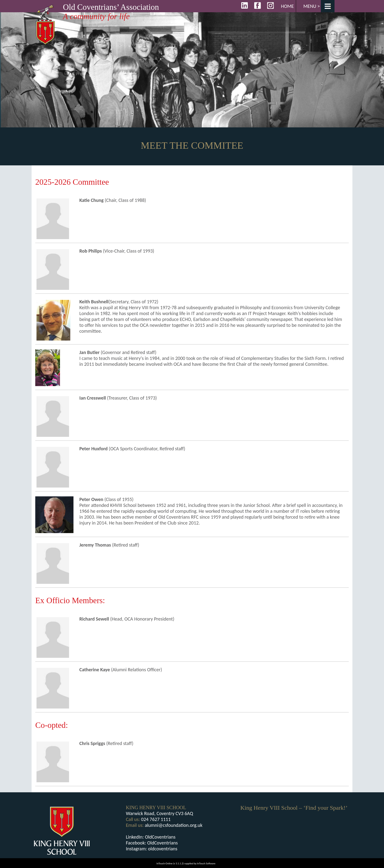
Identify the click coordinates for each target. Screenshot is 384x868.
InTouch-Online (165, 863)
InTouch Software (206, 863)
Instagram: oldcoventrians (152, 849)
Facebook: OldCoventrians (152, 843)
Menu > (312, 6)
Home (287, 6)
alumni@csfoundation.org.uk (174, 825)
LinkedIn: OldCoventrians (151, 837)
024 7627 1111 (156, 819)
